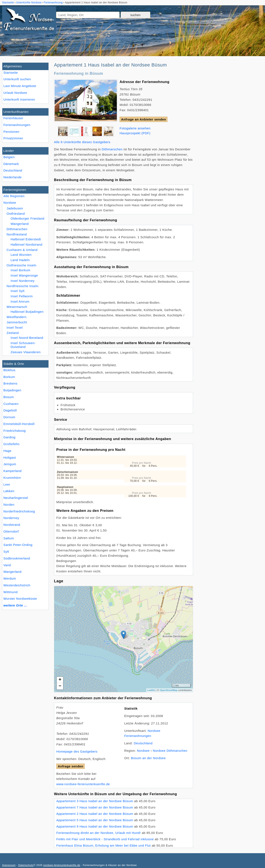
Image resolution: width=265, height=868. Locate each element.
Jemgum (10, 464)
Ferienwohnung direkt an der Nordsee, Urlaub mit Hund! (99, 833)
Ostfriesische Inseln (21, 265)
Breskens (10, 383)
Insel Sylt (18, 291)
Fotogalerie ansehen (135, 128)
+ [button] (60, 680)
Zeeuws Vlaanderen (26, 352)
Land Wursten (21, 255)
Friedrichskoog (14, 431)
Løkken (9, 491)
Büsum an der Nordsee (148, 758)
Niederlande (12, 177)
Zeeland (13, 333)
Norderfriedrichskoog (19, 511)
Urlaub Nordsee (15, 93)
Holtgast (10, 458)
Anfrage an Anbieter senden (144, 119)
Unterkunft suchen (17, 79)
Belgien (9, 157)
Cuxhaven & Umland (22, 250)
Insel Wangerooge (24, 275)
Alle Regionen (14, 196)
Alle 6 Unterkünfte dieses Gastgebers (82, 142)
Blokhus (9, 370)
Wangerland (12, 572)
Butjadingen (12, 390)
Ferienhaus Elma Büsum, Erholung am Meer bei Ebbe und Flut (104, 845)
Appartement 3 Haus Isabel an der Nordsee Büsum (95, 801)
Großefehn (11, 444)
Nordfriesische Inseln (23, 286)
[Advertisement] (231, 126)
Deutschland (13, 170)
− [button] (60, 686)
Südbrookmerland (17, 558)
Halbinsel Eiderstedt (26, 239)
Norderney (11, 518)
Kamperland (12, 471)
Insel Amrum (20, 301)
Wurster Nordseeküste (20, 599)
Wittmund (10, 592)
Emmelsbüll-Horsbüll (19, 424)
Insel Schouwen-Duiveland (23, 345)
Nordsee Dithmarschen (170, 751)
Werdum (10, 578)
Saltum (9, 538)
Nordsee (10, 203)
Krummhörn (12, 478)
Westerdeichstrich (17, 585)
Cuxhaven (11, 404)
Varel (7, 565)
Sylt (6, 552)
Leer (7, 484)
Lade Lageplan (123, 639)
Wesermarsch (17, 307)
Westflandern (17, 317)
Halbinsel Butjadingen (27, 312)
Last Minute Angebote (20, 86)
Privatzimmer (13, 138)
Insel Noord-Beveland (27, 338)
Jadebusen (15, 208)
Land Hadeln (20, 260)
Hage (7, 451)
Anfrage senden (70, 766)
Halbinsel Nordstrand (26, 244)
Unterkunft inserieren (19, 99)
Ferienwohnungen (17, 125)
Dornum (9, 417)
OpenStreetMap (169, 690)
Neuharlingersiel (16, 498)
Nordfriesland (17, 234)
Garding (9, 437)
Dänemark (11, 164)
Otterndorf (11, 531)
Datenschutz (26, 865)
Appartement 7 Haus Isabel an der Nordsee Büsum (95, 807)
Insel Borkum (21, 270)
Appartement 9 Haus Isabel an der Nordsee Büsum (95, 826)
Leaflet (151, 690)
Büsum (9, 397)
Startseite (11, 73)
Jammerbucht (17, 322)
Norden (9, 505)
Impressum (9, 865)
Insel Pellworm (22, 296)
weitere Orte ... (15, 605)
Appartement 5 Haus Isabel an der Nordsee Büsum (95, 820)
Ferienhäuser (13, 118)
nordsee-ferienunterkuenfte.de (62, 865)
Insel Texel (15, 327)
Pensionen (11, 132)
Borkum (9, 377)
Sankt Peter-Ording (18, 545)
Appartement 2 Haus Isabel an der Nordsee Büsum (95, 814)
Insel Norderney (23, 281)
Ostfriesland (16, 214)
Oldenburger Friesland (28, 218)
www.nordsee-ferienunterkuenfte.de (83, 784)
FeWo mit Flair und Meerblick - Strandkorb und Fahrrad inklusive (105, 839)
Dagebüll (10, 410)
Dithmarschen (17, 229)
